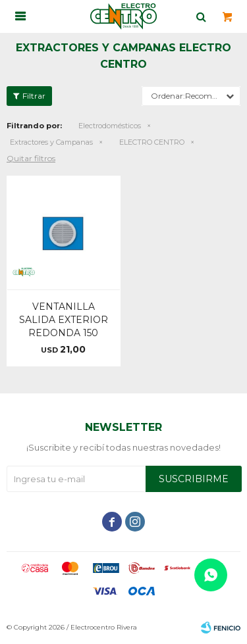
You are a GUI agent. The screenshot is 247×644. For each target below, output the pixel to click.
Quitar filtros (31, 158)
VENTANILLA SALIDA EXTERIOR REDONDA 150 (64, 320)
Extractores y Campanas (51, 142)
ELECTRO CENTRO (152, 142)
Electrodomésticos (110, 126)
